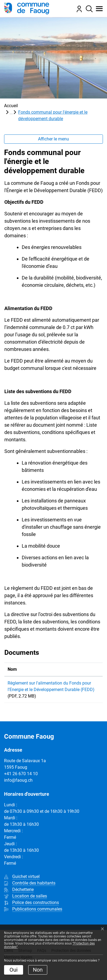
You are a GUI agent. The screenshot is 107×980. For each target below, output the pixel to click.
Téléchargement (84, 684)
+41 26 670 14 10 (21, 787)
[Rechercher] (88, 9)
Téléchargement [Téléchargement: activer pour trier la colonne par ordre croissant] (83, 669)
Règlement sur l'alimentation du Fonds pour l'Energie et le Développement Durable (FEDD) (31, 696)
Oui (14, 970)
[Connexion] (78, 9)
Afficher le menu (53, 139)
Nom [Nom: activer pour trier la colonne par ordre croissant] (12, 669)
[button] (98, 9)
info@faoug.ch (18, 793)
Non (38, 970)
